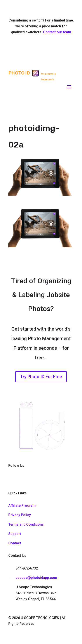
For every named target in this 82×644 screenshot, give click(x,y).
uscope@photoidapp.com (36, 578)
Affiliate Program (22, 506)
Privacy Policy (20, 515)
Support (15, 534)
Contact (15, 543)
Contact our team (57, 32)
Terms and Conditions (26, 524)
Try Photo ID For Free (41, 377)
